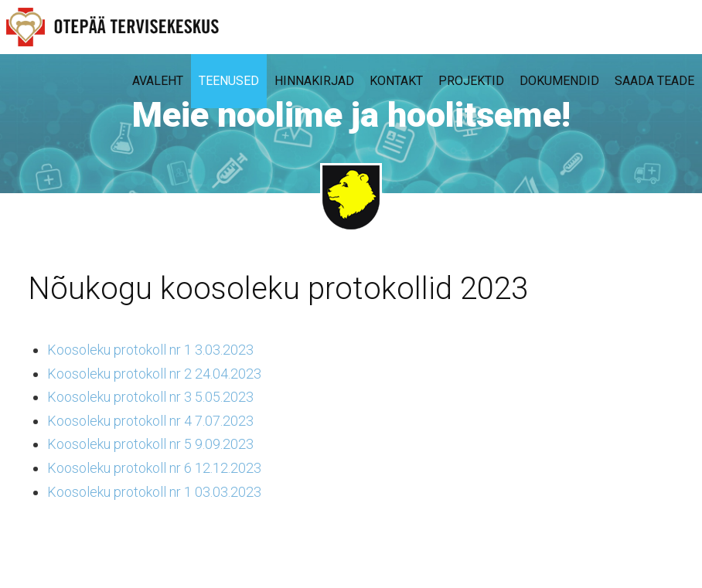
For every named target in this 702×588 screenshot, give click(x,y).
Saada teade (654, 81)
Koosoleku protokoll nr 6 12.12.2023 (154, 468)
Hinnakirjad (314, 81)
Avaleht (158, 81)
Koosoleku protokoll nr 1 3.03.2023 (150, 350)
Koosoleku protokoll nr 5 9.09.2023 (150, 444)
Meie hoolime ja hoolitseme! (351, 115)
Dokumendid (559, 81)
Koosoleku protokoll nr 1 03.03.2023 (154, 492)
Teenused (229, 81)
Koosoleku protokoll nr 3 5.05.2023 (150, 397)
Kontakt (396, 81)
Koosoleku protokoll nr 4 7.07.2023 (150, 421)
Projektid (471, 81)
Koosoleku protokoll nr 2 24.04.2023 (154, 374)
